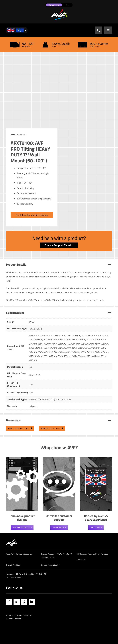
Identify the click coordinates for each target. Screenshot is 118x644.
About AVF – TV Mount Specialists (19, 554)
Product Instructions (20, 428)
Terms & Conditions (14, 565)
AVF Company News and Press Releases (92, 554)
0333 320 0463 (16, 577)
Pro (67, 5)
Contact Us (81, 560)
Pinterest (24, 602)
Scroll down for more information (32, 215)
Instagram (17, 602)
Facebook (9, 602)
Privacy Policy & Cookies (51, 565)
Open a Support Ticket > (59, 245)
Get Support (58, 528)
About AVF (95, 528)
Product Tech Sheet (52, 428)
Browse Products (21, 528)
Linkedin (32, 602)
